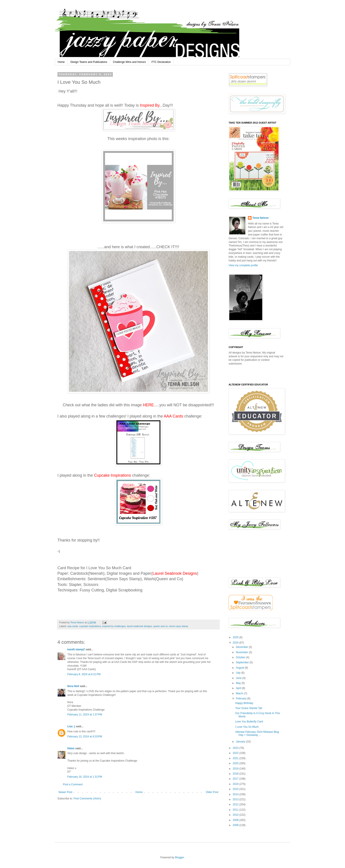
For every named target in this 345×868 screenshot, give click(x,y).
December (242, 647)
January (241, 742)
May (239, 683)
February (241, 698)
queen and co (161, 626)
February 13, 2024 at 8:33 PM (85, 737)
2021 (236, 758)
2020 (236, 763)
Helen (71, 748)
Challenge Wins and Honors (129, 62)
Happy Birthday (244, 703)
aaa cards (73, 626)
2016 (236, 784)
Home (61, 62)
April (239, 688)
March (240, 693)
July (239, 673)
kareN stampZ (76, 649)
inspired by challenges (114, 626)
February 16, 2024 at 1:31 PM (85, 777)
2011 (236, 810)
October (241, 657)
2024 (236, 643)
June (239, 678)
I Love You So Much (247, 727)
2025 (236, 637)
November (242, 652)
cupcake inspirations (90, 626)
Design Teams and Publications (89, 62)
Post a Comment (73, 784)
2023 (236, 748)
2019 (236, 769)
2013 (236, 799)
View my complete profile (243, 265)
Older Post (212, 792)
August (240, 668)
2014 (236, 794)
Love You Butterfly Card (249, 722)
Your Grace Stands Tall (249, 708)
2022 (236, 753)
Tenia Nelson (261, 218)
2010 (236, 815)
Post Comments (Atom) (87, 799)
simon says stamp (178, 626)
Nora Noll (73, 686)
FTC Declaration (161, 62)
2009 (236, 820)
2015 (236, 789)
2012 (236, 804)
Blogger (179, 857)
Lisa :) (71, 726)
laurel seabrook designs (139, 626)
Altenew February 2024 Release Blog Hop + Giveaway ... (257, 733)
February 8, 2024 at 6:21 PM (84, 674)
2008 (236, 825)
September (243, 662)
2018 (236, 774)
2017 (236, 779)
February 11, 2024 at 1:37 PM (85, 715)
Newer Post (65, 792)
